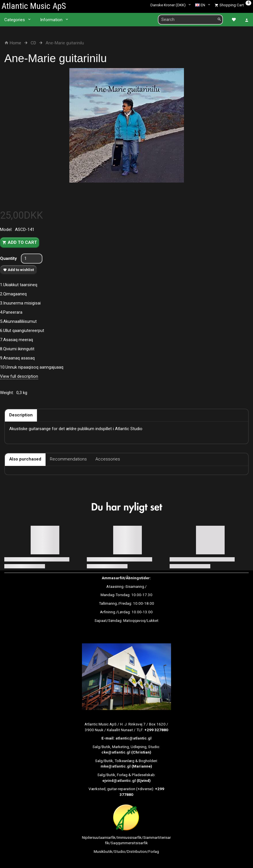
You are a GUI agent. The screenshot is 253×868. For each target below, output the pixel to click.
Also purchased (25, 459)
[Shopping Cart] (233, 5)
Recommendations (68, 459)
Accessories (108, 459)
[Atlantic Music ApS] (34, 6)
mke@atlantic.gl (116, 766)
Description (21, 415)
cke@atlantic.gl (116, 752)
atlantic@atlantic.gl (134, 738)
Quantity (9, 258)
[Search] (219, 20)
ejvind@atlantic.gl (119, 780)
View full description (19, 376)
